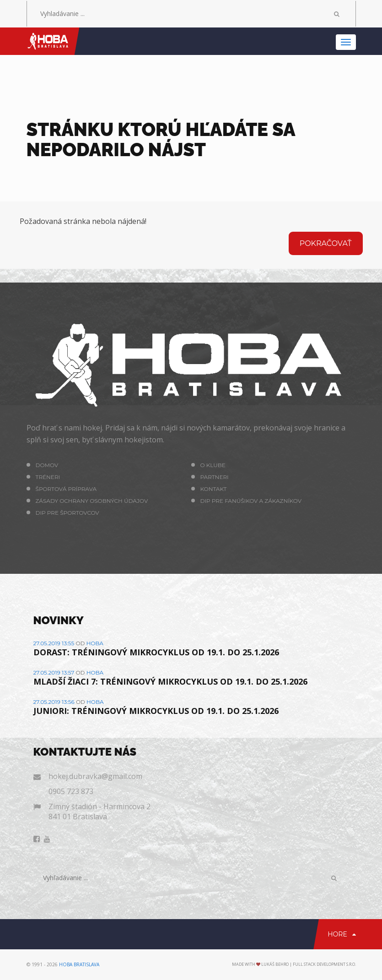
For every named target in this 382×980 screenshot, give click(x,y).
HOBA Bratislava (79, 964)
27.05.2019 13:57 (54, 672)
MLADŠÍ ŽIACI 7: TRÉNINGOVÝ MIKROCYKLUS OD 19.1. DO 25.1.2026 (170, 681)
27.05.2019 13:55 (54, 643)
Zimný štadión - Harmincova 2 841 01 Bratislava (100, 811)
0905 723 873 (71, 791)
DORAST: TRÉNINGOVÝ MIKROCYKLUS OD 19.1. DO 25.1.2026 (156, 652)
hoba (95, 643)
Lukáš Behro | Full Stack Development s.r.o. (309, 964)
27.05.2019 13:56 (54, 702)
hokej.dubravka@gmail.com (95, 776)
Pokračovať (326, 243)
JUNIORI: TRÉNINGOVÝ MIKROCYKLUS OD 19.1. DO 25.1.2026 (156, 711)
